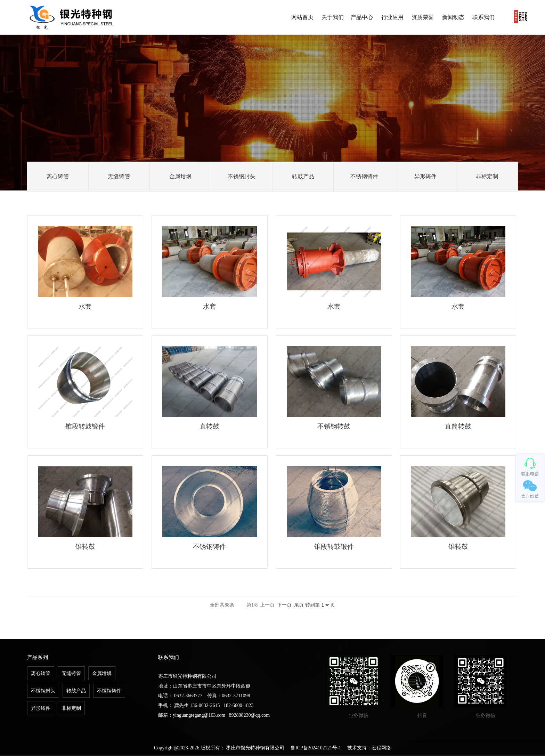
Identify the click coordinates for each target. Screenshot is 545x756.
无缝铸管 (119, 176)
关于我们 (333, 17)
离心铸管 (58, 176)
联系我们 (483, 17)
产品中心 (362, 17)
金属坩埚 (180, 176)
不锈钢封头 (242, 176)
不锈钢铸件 (364, 176)
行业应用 (392, 17)
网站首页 (302, 17)
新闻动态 (453, 17)
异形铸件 (425, 176)
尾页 (299, 605)
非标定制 (487, 176)
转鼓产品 (303, 176)
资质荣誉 (423, 17)
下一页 (284, 605)
